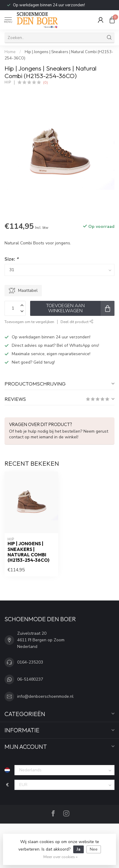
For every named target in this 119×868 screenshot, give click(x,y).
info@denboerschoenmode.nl (45, 696)
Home (10, 52)
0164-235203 (30, 662)
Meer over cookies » (60, 857)
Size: (11, 259)
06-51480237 (30, 679)
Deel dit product (77, 322)
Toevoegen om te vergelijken (29, 322)
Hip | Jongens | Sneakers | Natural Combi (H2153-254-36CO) (28, 552)
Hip (8, 82)
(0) (45, 82)
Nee (94, 849)
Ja (78, 849)
